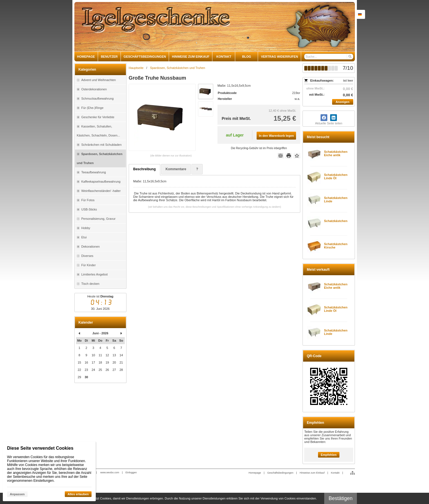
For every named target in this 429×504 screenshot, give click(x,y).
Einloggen (131, 472)
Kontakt (335, 473)
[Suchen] (350, 57)
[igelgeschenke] (215, 27)
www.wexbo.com (110, 472)
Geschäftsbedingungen (280, 473)
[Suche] (329, 57)
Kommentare (176, 169)
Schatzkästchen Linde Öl (336, 176)
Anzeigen (343, 102)
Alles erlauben (78, 494)
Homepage (255, 473)
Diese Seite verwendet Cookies (40, 448)
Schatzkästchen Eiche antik (336, 153)
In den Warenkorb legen (276, 136)
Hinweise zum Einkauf (312, 473)
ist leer (348, 80)
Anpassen (17, 494)
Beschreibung (145, 169)
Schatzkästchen (336, 221)
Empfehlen (329, 455)
